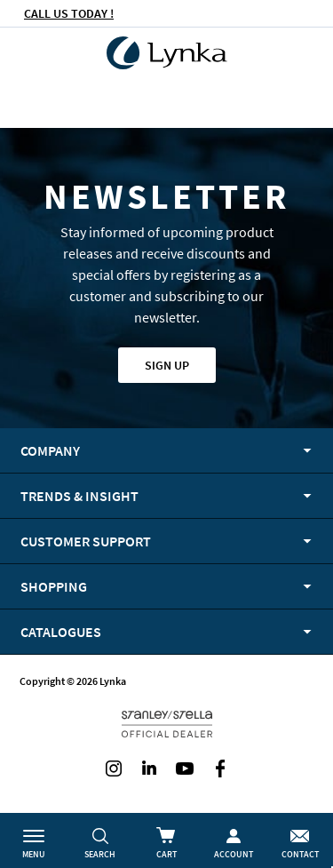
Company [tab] (50, 450)
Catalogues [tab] (61, 632)
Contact (300, 854)
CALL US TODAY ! (69, 13)
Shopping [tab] (54, 586)
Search (100, 854)
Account (234, 854)
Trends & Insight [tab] (79, 496)
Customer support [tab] (86, 541)
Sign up (167, 365)
